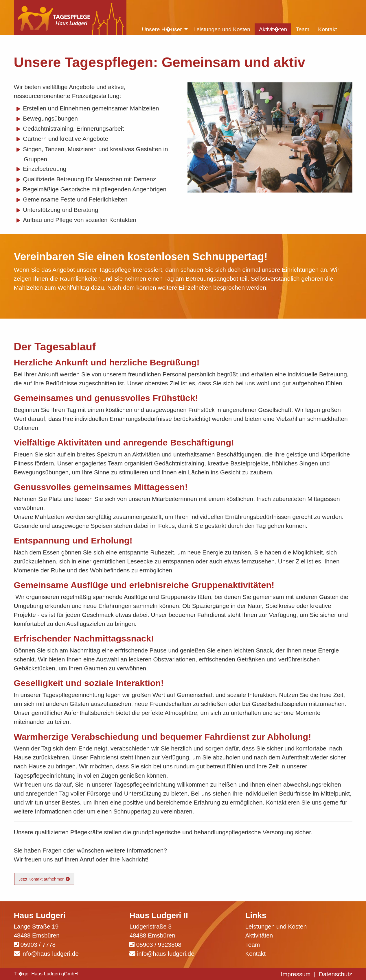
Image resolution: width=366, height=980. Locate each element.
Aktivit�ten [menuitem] (273, 29)
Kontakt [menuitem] (327, 29)
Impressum (296, 974)
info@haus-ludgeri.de (50, 954)
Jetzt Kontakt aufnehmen (44, 879)
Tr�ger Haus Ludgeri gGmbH (46, 974)
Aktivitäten (259, 935)
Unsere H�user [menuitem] (162, 29)
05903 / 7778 (38, 945)
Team (252, 945)
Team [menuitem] (302, 29)
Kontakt (255, 954)
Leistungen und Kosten (276, 926)
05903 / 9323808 (159, 945)
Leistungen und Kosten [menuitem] (222, 29)
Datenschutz (336, 974)
